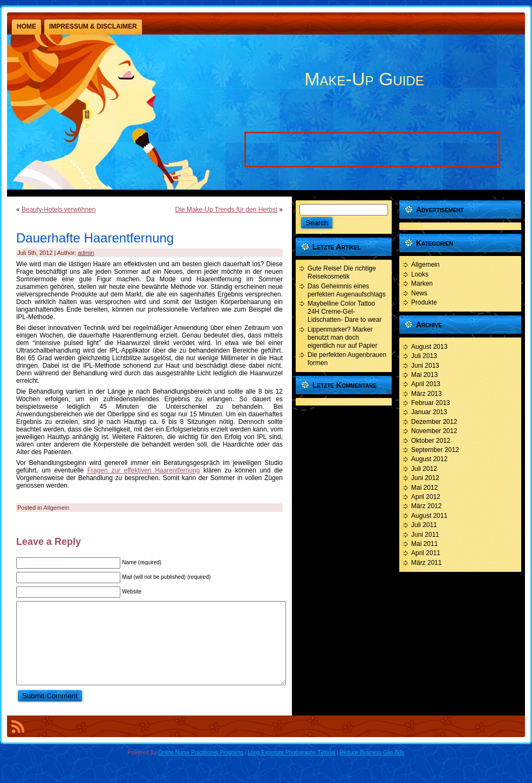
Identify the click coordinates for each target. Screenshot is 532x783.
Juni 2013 (425, 366)
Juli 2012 (424, 469)
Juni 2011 (425, 535)
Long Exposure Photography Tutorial (291, 769)
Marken (422, 283)
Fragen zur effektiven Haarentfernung (144, 470)
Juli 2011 (424, 525)
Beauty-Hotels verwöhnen (59, 210)
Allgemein (56, 508)
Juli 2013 (424, 356)
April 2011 (426, 553)
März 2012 (427, 506)
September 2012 (435, 450)
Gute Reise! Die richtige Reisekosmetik (342, 272)
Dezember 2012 (434, 422)
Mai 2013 (424, 375)
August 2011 (429, 516)
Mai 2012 (424, 488)
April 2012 (426, 497)
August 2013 (429, 347)
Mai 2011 (424, 544)
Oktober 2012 (431, 441)
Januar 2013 (429, 412)
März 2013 (427, 394)
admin (86, 253)
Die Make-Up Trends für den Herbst (226, 210)
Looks (420, 274)
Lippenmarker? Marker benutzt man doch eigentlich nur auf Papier (342, 337)
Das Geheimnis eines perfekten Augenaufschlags (347, 290)
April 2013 (426, 384)
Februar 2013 (431, 403)
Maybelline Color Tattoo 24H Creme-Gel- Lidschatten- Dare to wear (345, 312)
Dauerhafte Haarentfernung (95, 238)
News (419, 293)
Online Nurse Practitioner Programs (201, 769)
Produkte (424, 302)
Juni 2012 (425, 478)
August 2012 (429, 459)
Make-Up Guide (364, 79)
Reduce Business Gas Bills (372, 769)
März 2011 (427, 563)
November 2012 (434, 431)
